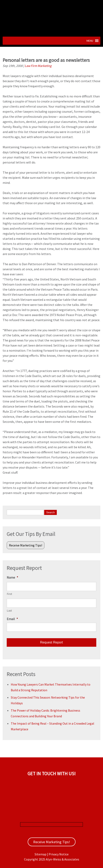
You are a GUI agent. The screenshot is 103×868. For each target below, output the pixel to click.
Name (12, 577)
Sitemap (41, 854)
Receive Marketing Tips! (26, 545)
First (9, 594)
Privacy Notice (59, 854)
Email (12, 619)
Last (9, 611)
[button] (90, 41)
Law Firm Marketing (38, 66)
